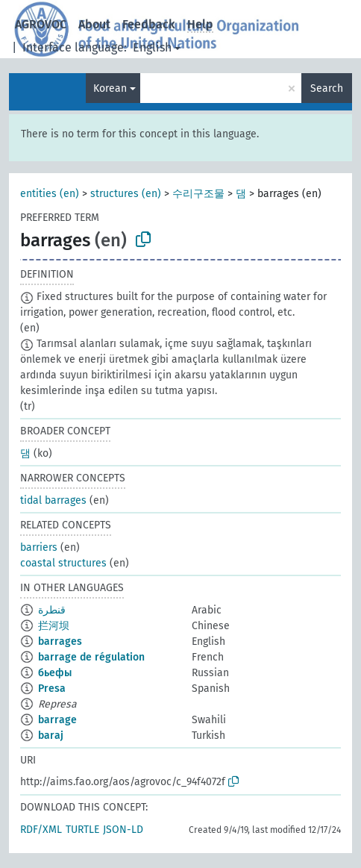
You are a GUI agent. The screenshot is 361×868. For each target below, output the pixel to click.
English (152, 47)
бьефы (55, 673)
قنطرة (52, 610)
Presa (52, 689)
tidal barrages (53, 500)
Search (327, 88)
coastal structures (63, 563)
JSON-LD (123, 830)
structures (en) (126, 194)
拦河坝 (54, 626)
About (94, 24)
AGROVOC (41, 24)
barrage (57, 720)
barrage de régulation (91, 657)
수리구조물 (198, 194)
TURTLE (82, 830)
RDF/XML (41, 830)
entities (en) (50, 194)
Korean (110, 88)
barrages (60, 641)
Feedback (149, 24)
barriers (39, 547)
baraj (51, 736)
